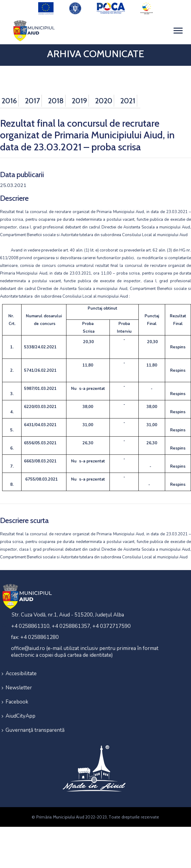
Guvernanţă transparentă (35, 730)
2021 (128, 101)
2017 (32, 101)
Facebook (17, 702)
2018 (56, 101)
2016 (9, 101)
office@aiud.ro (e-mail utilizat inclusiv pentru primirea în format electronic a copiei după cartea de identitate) (85, 652)
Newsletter (19, 688)
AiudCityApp (20, 716)
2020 (104, 101)
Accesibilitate (21, 674)
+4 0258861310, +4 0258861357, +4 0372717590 (71, 626)
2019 (79, 101)
